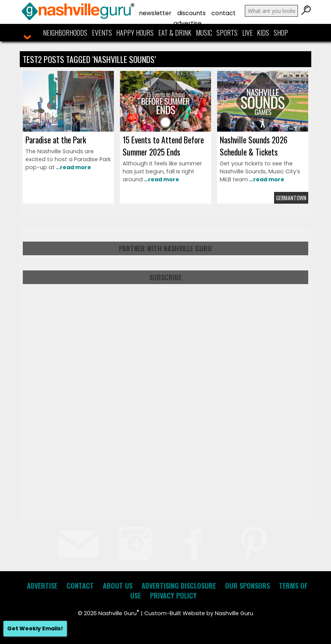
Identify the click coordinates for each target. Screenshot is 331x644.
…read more (73, 167)
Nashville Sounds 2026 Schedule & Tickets (254, 146)
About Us (118, 586)
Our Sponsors (247, 586)
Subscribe (165, 277)
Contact (224, 13)
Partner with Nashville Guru (165, 248)
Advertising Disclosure (179, 586)
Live (247, 33)
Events (102, 33)
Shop (281, 33)
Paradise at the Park (56, 140)
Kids (263, 33)
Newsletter (155, 13)
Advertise (188, 23)
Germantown (291, 198)
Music (204, 33)
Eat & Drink (175, 33)
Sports (227, 33)
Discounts (192, 13)
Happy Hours (135, 33)
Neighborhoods (65, 33)
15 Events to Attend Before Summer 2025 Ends (163, 146)
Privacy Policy (173, 595)
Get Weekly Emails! (35, 628)
